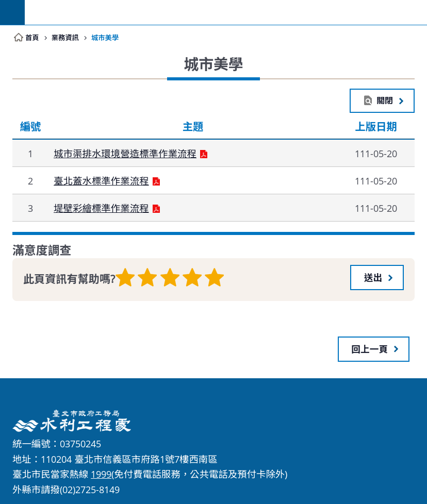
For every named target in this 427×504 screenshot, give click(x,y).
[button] (377, 277)
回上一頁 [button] (370, 348)
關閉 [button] (384, 101)
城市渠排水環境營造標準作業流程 (125, 154)
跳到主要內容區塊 (5, 5)
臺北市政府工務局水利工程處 (226, 12)
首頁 (32, 37)
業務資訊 (66, 37)
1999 (101, 473)
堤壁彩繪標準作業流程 (101, 209)
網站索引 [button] (12, 12)
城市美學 (106, 37)
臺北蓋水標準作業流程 (101, 182)
